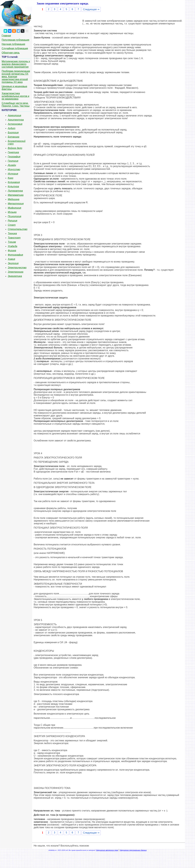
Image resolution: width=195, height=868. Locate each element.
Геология (13, 161)
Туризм (12, 242)
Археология (14, 115)
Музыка (12, 212)
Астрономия (15, 124)
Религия (12, 221)
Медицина (14, 199)
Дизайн (12, 165)
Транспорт (14, 238)
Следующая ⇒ (91, 9)
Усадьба (12, 246)
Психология (14, 216)
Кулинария (14, 182)
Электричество (17, 268)
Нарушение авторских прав (107, 850)
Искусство (14, 169)
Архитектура (16, 120)
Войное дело (15, 148)
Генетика (13, 152)
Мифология (14, 208)
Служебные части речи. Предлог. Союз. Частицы (16, 104)
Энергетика (15, 276)
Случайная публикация (15, 48)
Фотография (15, 255)
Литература (15, 191)
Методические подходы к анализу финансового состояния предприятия (16, 64)
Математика (16, 195)
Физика (12, 250)
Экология (13, 263)
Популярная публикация (15, 40)
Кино (11, 178)
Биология (13, 133)
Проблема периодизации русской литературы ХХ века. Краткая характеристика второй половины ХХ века (16, 77)
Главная (6, 36)
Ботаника (14, 137)
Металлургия (16, 204)
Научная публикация (13, 44)
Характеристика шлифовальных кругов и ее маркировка (15, 96)
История (13, 174)
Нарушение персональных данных (133, 850)
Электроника (16, 272)
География (14, 157)
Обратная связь (11, 53)
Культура (13, 186)
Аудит (12, 128)
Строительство (18, 229)
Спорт (12, 225)
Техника (12, 233)
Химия (11, 259)
